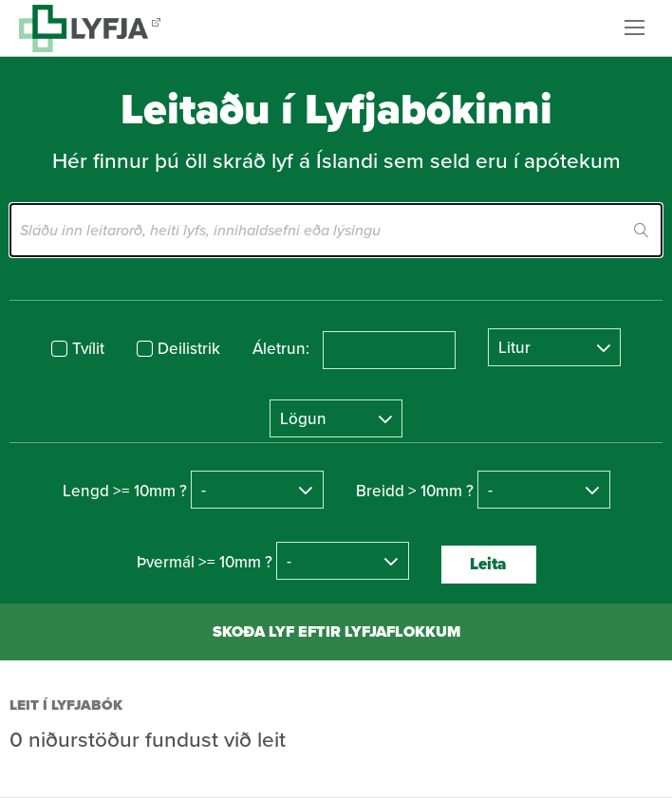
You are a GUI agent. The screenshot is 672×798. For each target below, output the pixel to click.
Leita (488, 564)
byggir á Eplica (547, 770)
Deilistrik (189, 349)
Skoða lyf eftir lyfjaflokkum (336, 631)
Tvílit (88, 349)
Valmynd (639, 28)
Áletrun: (281, 349)
